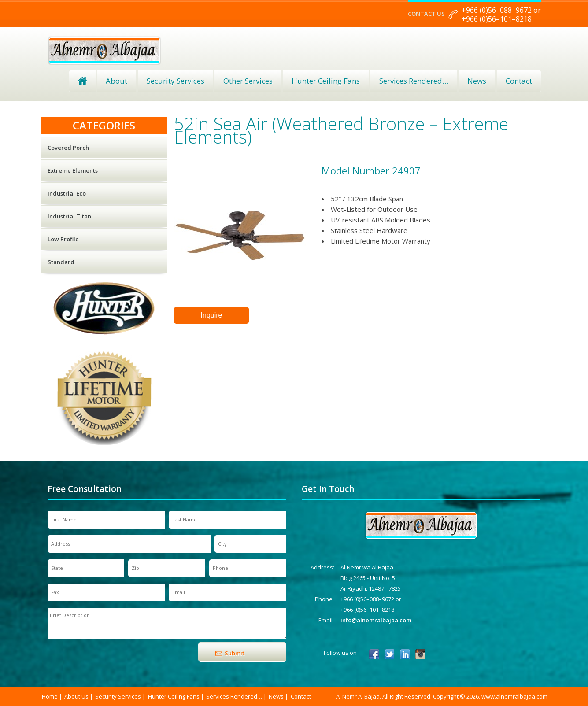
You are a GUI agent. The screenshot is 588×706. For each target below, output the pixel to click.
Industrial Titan (69, 216)
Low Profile (63, 239)
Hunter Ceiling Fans (326, 81)
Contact (519, 81)
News (477, 81)
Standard (61, 262)
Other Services (248, 81)
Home (82, 81)
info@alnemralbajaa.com (376, 620)
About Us (76, 696)
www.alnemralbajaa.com (514, 696)
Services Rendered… (234, 696)
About (116, 81)
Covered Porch (68, 148)
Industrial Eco (67, 193)
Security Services (176, 81)
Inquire (212, 315)
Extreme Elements (73, 170)
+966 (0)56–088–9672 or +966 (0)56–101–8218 (501, 15)
